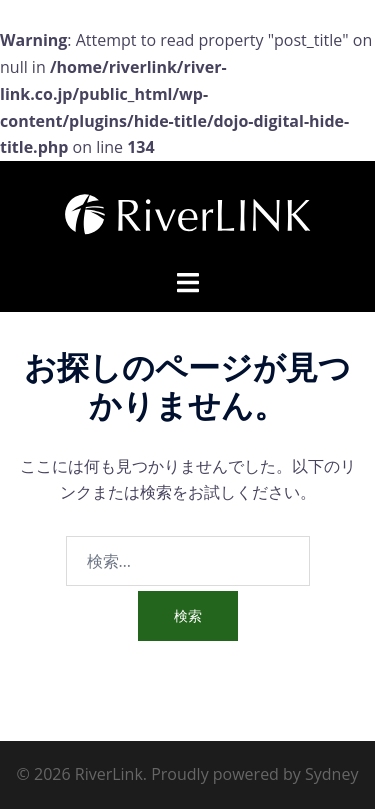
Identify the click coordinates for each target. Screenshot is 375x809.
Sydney (331, 774)
